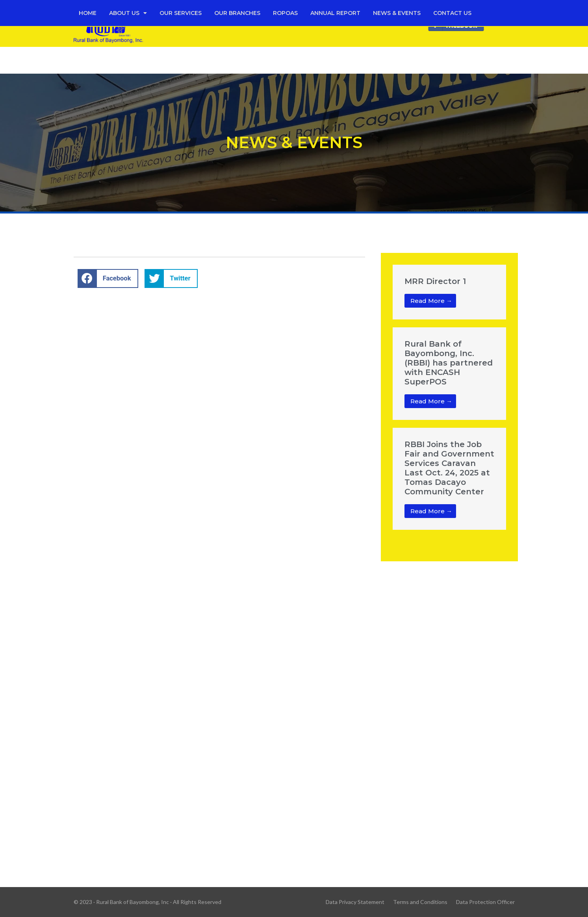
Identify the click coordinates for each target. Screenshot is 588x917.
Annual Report (335, 13)
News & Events (397, 13)
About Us (128, 13)
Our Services (181, 13)
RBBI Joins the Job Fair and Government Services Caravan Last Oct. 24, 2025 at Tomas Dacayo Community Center (449, 468)
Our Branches (237, 13)
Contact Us (452, 13)
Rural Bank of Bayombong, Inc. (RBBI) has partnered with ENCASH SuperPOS (449, 363)
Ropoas (285, 13)
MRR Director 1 (435, 281)
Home (88, 13)
